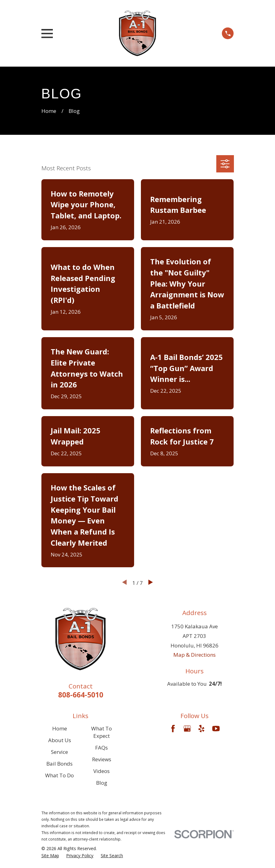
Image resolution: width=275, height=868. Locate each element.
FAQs (102, 748)
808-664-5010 (81, 695)
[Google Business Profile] (187, 729)
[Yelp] (201, 729)
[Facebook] (173, 729)
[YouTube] (216, 729)
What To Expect (102, 732)
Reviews (102, 759)
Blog (102, 783)
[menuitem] (50, 856)
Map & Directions (195, 655)
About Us (60, 740)
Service (59, 752)
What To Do (59, 775)
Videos (102, 771)
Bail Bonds (59, 764)
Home (60, 728)
